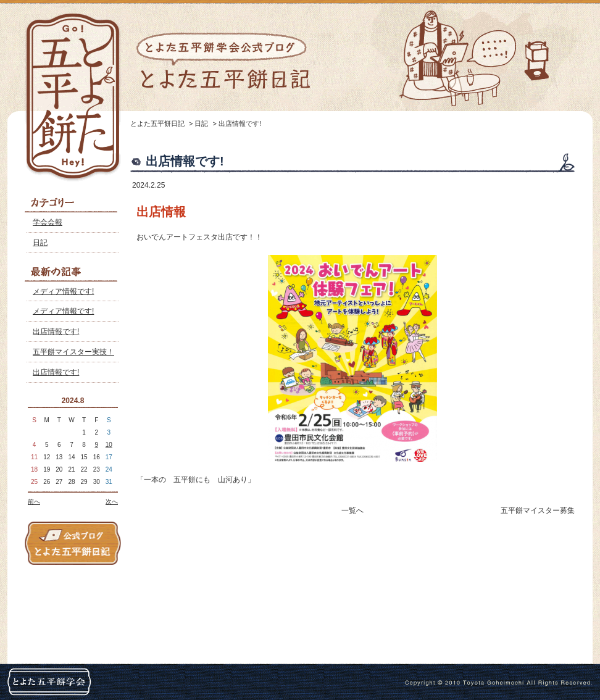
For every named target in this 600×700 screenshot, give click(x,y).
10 (109, 445)
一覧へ (352, 510)
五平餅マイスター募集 (538, 510)
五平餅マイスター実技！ (73, 352)
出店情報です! (56, 331)
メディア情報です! (63, 291)
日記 (40, 243)
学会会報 (48, 222)
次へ (112, 502)
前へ (34, 502)
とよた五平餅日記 (157, 123)
